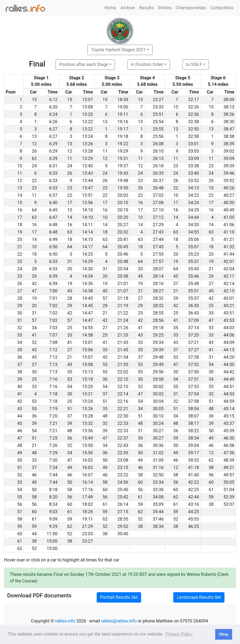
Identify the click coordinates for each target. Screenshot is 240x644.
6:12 (53, 100)
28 (34, 269)
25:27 (158, 100)
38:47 (229, 129)
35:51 (193, 291)
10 (211, 188)
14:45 (87, 298)
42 (34, 284)
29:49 (158, 365)
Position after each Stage (83, 64)
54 (211, 365)
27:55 (158, 254)
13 (105, 122)
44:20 (229, 357)
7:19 (53, 409)
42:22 (193, 482)
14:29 (87, 261)
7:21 (53, 423)
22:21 (123, 409)
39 (34, 423)
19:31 (123, 158)
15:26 (87, 409)
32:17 (193, 100)
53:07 (229, 504)
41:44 (229, 254)
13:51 (87, 195)
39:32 (193, 460)
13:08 (87, 107)
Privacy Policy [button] (179, 634)
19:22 (123, 144)
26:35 (158, 173)
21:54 (123, 357)
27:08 (158, 203)
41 (176, 320)
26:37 (158, 181)
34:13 (193, 188)
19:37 (123, 166)
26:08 (158, 144)
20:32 (123, 232)
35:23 (193, 254)
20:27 (123, 225)
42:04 (229, 269)
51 (105, 401)
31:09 (158, 460)
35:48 (193, 284)
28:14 (158, 276)
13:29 (87, 158)
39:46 (229, 173)
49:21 (229, 468)
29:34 (158, 342)
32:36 (193, 114)
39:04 (193, 445)
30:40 (123, 534)
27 (176, 284)
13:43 (87, 173)
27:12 (158, 217)
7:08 (53, 342)
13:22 (87, 122)
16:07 (87, 475)
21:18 (123, 298)
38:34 (193, 438)
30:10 (158, 416)
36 (34, 416)
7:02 (53, 306)
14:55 (87, 328)
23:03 (87, 534)
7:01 (53, 298)
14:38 (87, 291)
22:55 (123, 453)
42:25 (193, 490)
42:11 (229, 276)
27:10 (158, 210)
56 (211, 475)
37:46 (158, 519)
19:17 (123, 129)
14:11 (87, 225)
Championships (191, 8)
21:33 (123, 335)
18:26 (87, 512)
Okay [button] (224, 634)
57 (105, 298)
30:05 (158, 409)
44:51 (229, 387)
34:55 (193, 232)
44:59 (229, 401)
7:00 (53, 291)
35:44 (158, 512)
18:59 (123, 100)
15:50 (87, 445)
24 (34, 166)
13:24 (87, 136)
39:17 (193, 453)
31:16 (158, 468)
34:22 (193, 195)
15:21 (87, 394)
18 (105, 232)
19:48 (123, 181)
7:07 (53, 335)
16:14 (87, 482)
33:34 (158, 482)
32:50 (193, 129)
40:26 (229, 188)
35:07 (193, 247)
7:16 (53, 379)
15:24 (87, 401)
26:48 (158, 188)
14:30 (87, 269)
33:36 (158, 490)
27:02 (158, 195)
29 (34, 276)
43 (140, 335)
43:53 (229, 320)
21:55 (123, 365)
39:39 (229, 166)
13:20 (87, 114)
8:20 (53, 497)
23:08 (123, 460)
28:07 (158, 269)
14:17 (87, 247)
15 (34, 100)
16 (140, 203)
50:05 (229, 482)
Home (110, 8)
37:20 (193, 335)
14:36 (87, 284)
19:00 (123, 107)
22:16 (123, 401)
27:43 (158, 232)
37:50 (193, 372)
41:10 (229, 232)
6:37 (53, 195)
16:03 (87, 468)
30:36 (158, 445)
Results (146, 8)
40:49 (229, 210)
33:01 (193, 144)
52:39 (229, 497)
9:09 (53, 519)
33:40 (193, 173)
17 (70, 203)
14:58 (87, 335)
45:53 (193, 519)
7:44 (53, 475)
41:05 (229, 217)
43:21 (229, 306)
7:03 (53, 328)
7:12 (53, 350)
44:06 (229, 335)
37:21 (193, 342)
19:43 (123, 173)
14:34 (87, 276)
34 (34, 328)
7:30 (53, 460)
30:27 (158, 431)
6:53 (53, 261)
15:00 (52, 541)
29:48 (158, 357)
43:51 (229, 313)
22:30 (123, 416)
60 (140, 482)
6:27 (53, 129)
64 (34, 210)
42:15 (229, 291)
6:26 (53, 122)
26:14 (123, 504)
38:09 (229, 100)
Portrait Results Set (119, 597)
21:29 (87, 526)
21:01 (123, 284)
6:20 (53, 107)
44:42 (229, 372)
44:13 (229, 350)
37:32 (193, 365)
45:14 (229, 409)
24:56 (123, 482)
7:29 (53, 453)
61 (211, 490)
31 (70, 261)
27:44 (158, 239)
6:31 (53, 166)
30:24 (158, 423)
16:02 (87, 460)
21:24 (123, 320)
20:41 (123, 239)
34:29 (193, 210)
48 (211, 409)
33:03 (193, 151)
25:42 (123, 497)
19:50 (123, 188)
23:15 (123, 468)
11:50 (52, 534)
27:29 (158, 225)
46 (211, 445)
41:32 (229, 247)
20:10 (123, 203)
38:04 (193, 409)
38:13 (229, 107)
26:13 (158, 158)
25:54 (158, 122)
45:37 (229, 423)
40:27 (229, 195)
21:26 (123, 328)
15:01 (87, 342)
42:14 (229, 284)
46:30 (229, 438)
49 (211, 438)
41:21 (229, 239)
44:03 (229, 328)
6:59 (53, 276)
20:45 (123, 247)
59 (211, 497)
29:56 (158, 372)
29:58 (158, 379)
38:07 (193, 416)
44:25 (193, 512)
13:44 (87, 181)
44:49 (229, 379)
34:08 (158, 497)
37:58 (193, 401)
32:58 (193, 136)
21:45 (123, 350)
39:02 (229, 151)
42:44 (193, 497)
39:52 (229, 181)
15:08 (87, 365)
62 (34, 158)
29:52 (123, 526)
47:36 (229, 453)
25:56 (158, 136)
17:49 (87, 497)
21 (211, 269)
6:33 (53, 173)
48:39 (229, 460)
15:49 (87, 438)
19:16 (123, 122)
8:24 (53, 504)
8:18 (53, 490)
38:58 (229, 136)
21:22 (123, 313)
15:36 (87, 431)
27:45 (158, 247)
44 (34, 534)
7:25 (53, 438)
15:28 (87, 416)
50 (211, 431)
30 (34, 372)
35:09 (158, 504)
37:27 (193, 350)
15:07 (87, 357)
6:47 (53, 217)
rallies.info (65, 621)
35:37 (193, 261)
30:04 (158, 401)
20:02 (123, 195)
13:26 (87, 144)
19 (176, 261)
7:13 (53, 365)
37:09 (193, 320)
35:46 (193, 276)
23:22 (123, 475)
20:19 (123, 210)
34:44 (193, 217)
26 (34, 151)
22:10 (123, 379)
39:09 (229, 158)
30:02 (158, 387)
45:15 (229, 416)
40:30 (229, 203)
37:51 (193, 379)
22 (34, 181)
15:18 (87, 379)
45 (140, 276)
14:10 (87, 210)
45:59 (229, 431)
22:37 (123, 438)
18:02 (87, 504)
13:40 (87, 166)
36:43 (193, 313)
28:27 (158, 291)
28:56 (158, 320)
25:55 (158, 129)
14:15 (87, 239)
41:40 (193, 475)
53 (211, 328)
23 (176, 166)
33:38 (193, 166)
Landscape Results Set (199, 597)
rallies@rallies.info (119, 621)
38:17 (193, 423)
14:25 (87, 254)
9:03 (53, 512)
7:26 (53, 445)
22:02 (123, 372)
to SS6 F (194, 64)
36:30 (193, 306)
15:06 (87, 350)
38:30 (229, 122)
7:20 (53, 416)
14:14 (87, 232)
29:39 (158, 350)
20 (176, 254)
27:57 (158, 261)
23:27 (87, 541)
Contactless (222, 8)
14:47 (87, 313)
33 (70, 335)
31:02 (158, 453)
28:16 (158, 284)
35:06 (193, 239)
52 (140, 519)
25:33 (158, 107)
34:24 (193, 203)
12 (34, 144)
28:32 (158, 298)
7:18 (53, 394)
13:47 (87, 188)
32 (34, 342)
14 (70, 217)
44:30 (229, 365)
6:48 (53, 225)
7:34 (53, 468)
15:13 (87, 372)
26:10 (158, 151)
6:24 (53, 114)
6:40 (53, 203)
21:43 (123, 342)
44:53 (229, 394)
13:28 (87, 151)
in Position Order (147, 64)
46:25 (193, 526)
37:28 (193, 357)
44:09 (229, 342)
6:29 (53, 144)
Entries (165, 8)
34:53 (193, 225)
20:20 (123, 217)
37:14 (193, 328)
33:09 (193, 158)
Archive (128, 8)
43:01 (229, 298)
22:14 (123, 394)
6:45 (53, 210)
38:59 (229, 144)
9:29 (53, 526)
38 (211, 504)
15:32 (87, 423)
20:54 (123, 269)
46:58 (229, 445)
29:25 (158, 335)
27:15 (123, 512)
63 (34, 217)
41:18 (193, 468)
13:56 (87, 203)
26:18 (158, 166)
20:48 (123, 261)
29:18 (158, 328)
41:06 (229, 225)
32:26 (193, 107)
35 (211, 313)
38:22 (193, 431)
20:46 (123, 254)
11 (105, 151)
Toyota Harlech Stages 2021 (118, 50)
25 (211, 306)
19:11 (123, 114)
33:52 (193, 181)
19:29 (123, 151)
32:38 (193, 122)
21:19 (123, 306)
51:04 (229, 490)
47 (34, 291)
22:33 (123, 423)
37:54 (193, 394)
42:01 (229, 261)
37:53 (193, 387)
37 (176, 350)
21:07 (123, 291)
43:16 (193, 504)
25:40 (123, 490)
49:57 (229, 475)
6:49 (53, 239)
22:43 (123, 445)
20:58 (123, 276)
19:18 (123, 136)
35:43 (193, 269)
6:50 (53, 247)
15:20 (87, 387)
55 (70, 372)
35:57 (193, 298)
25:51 (158, 114)
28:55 (158, 313)
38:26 (229, 114)
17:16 (87, 490)
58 (211, 468)
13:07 (87, 100)
